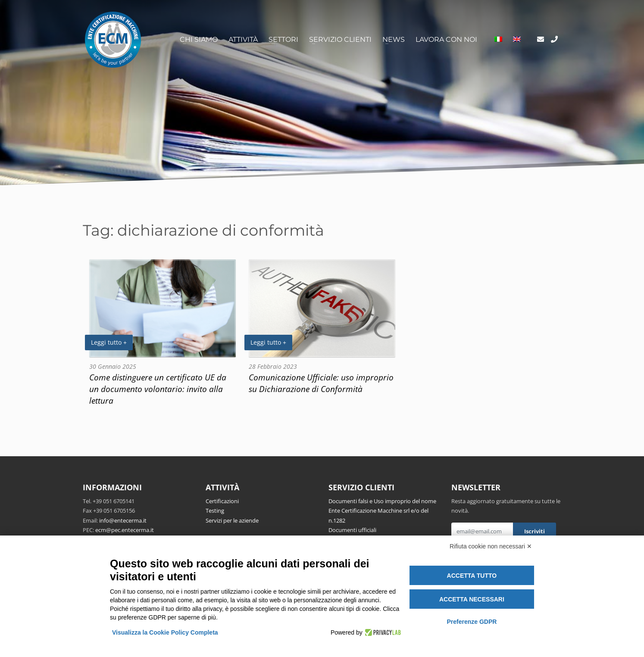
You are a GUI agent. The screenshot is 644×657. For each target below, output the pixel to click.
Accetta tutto (472, 576)
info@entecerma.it (123, 520)
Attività (243, 39)
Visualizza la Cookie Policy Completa (165, 632)
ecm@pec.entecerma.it (125, 530)
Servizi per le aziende (232, 520)
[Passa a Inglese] (517, 40)
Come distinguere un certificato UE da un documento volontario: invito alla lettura (158, 389)
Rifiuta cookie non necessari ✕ (491, 546)
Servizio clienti (340, 39)
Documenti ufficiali (352, 530)
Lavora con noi (446, 39)
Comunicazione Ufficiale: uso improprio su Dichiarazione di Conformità (321, 383)
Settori (283, 39)
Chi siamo (199, 39)
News (394, 39)
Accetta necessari (472, 599)
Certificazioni (222, 501)
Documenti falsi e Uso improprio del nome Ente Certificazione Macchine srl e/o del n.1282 (382, 511)
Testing (215, 511)
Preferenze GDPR (472, 622)
